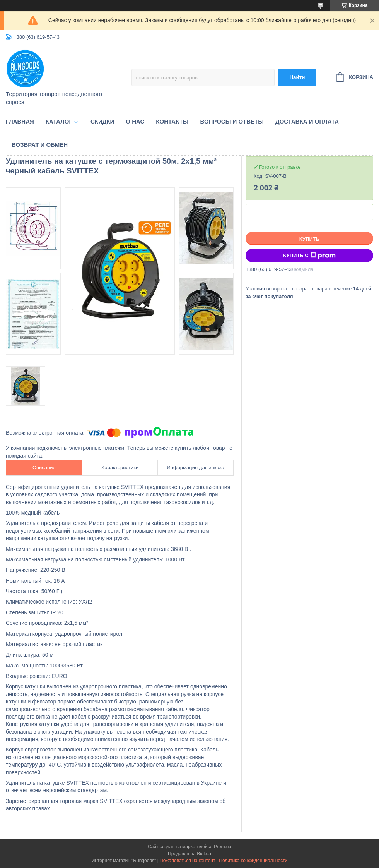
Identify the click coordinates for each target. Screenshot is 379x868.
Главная (20, 121)
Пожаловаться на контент (187, 861)
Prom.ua (223, 847)
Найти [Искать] (297, 77)
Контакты (172, 121)
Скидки (102, 121)
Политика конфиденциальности (253, 861)
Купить (309, 239)
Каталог (59, 121)
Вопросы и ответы (232, 121)
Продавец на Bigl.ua (189, 854)
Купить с (309, 256)
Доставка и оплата (307, 121)
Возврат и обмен (40, 145)
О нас (135, 121)
